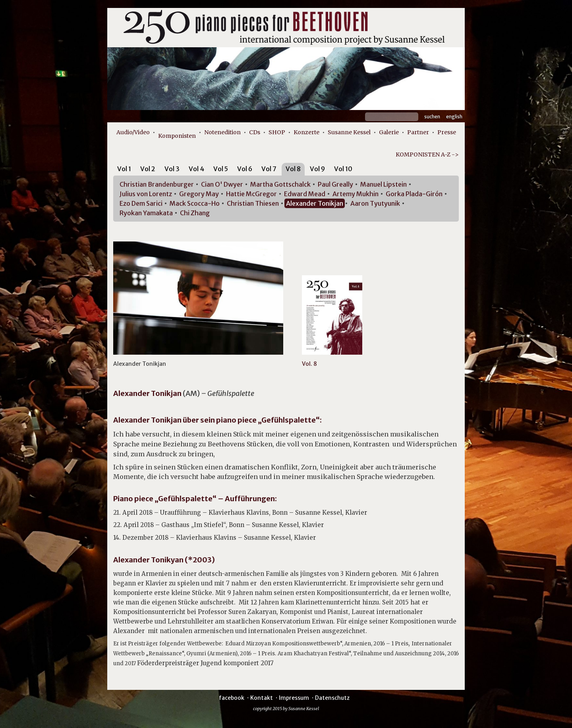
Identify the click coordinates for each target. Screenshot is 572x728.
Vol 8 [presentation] (293, 169)
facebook (232, 698)
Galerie (389, 132)
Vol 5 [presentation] (221, 169)
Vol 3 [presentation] (172, 169)
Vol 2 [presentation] (148, 169)
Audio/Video (133, 132)
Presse (447, 132)
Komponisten (177, 136)
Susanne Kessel (349, 132)
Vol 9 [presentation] (317, 169)
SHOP (277, 132)
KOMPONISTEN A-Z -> (427, 154)
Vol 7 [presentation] (269, 169)
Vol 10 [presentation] (343, 169)
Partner (418, 132)
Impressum (294, 698)
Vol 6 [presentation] (245, 169)
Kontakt (262, 698)
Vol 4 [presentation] (196, 169)
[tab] (124, 170)
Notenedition (222, 132)
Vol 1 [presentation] (124, 169)
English (454, 117)
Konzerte (306, 132)
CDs (255, 132)
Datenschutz (332, 698)
